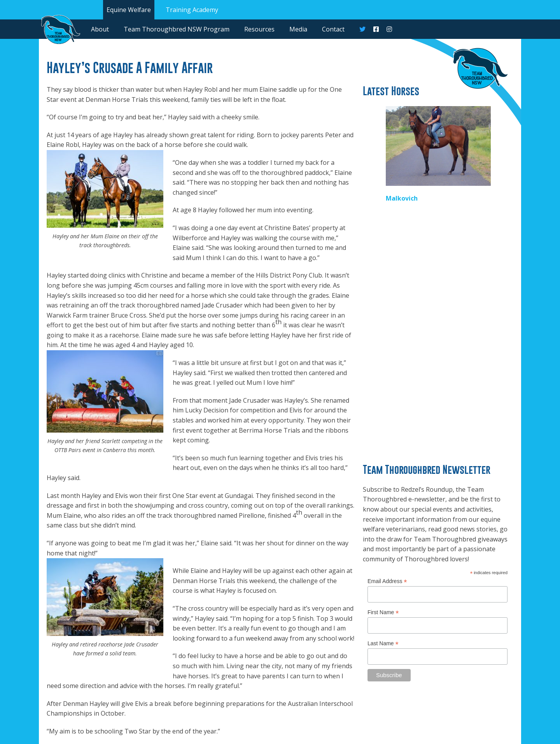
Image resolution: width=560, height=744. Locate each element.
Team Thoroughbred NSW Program (177, 29)
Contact (333, 29)
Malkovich (402, 198)
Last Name (383, 644)
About (100, 29)
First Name (383, 612)
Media (298, 29)
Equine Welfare (129, 10)
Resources (259, 29)
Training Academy (192, 10)
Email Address (387, 581)
